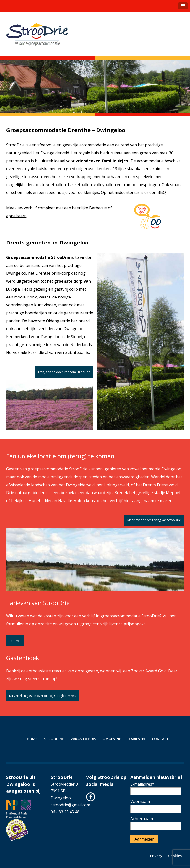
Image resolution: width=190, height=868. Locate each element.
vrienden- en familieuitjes (102, 161)
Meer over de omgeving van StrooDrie (154, 520)
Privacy (156, 856)
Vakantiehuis (83, 739)
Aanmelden (144, 839)
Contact (160, 739)
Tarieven (15, 641)
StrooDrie (54, 739)
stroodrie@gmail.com (70, 805)
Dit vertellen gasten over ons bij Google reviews (43, 696)
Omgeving (112, 739)
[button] (183, 6)
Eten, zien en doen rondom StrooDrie (64, 372)
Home (32, 739)
